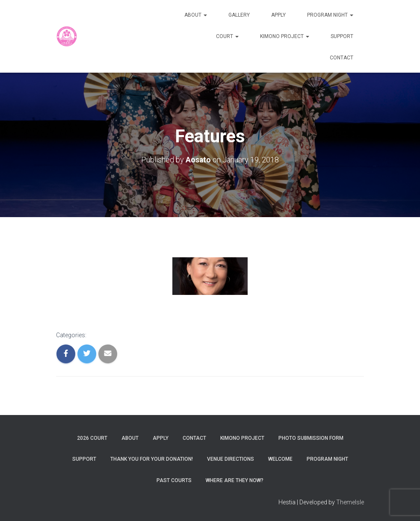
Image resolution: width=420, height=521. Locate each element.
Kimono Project (285, 36)
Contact (342, 58)
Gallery (239, 15)
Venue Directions (231, 459)
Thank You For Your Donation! (152, 459)
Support (342, 36)
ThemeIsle (350, 502)
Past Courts (174, 480)
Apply (278, 15)
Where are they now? (235, 480)
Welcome (280, 459)
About (196, 15)
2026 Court (92, 438)
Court (227, 36)
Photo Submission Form (311, 438)
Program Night (330, 15)
